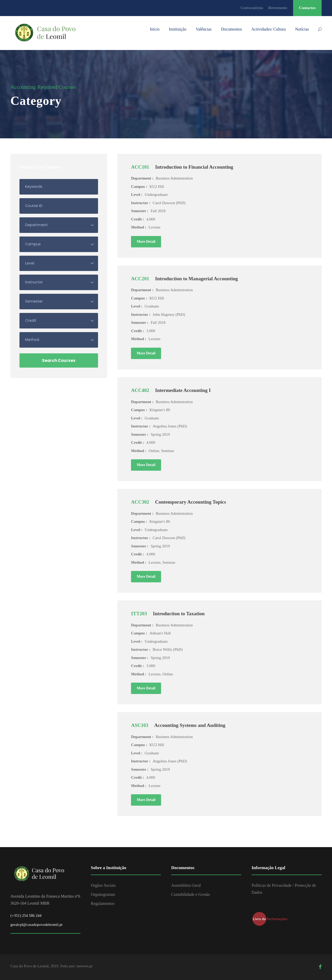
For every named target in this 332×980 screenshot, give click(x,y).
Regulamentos (103, 903)
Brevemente (278, 8)
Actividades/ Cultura (269, 29)
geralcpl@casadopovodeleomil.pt (36, 925)
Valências (204, 29)
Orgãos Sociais (103, 885)
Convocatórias (252, 8)
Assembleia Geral (186, 885)
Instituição (178, 29)
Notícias (302, 29)
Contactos (307, 8)
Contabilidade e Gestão (191, 894)
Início (155, 29)
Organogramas (103, 894)
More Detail (146, 242)
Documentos (231, 29)
